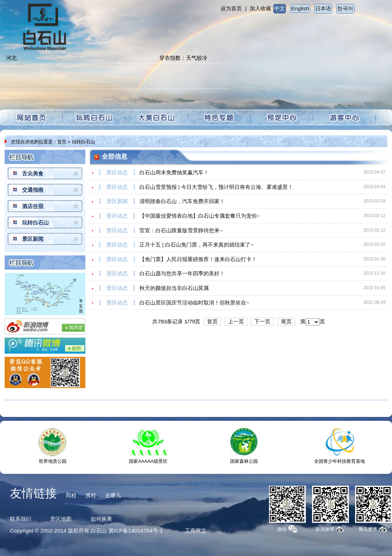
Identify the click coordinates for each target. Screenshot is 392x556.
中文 (280, 8)
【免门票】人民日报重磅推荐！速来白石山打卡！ (198, 259)
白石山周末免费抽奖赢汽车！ (174, 172)
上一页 (236, 321)
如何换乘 (101, 519)
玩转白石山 (35, 223)
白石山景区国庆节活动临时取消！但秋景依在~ (194, 303)
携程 (91, 495)
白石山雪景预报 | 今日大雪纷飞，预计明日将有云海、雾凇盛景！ (216, 187)
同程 (71, 495)
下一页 (262, 321)
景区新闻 (33, 239)
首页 (62, 142)
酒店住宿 (33, 206)
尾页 (286, 321)
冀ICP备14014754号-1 (136, 531)
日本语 (323, 8)
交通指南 (33, 190)
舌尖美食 (33, 173)
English (300, 8)
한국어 (345, 8)
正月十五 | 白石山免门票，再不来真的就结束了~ (197, 245)
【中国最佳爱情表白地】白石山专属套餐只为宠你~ (200, 216)
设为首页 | (234, 8)
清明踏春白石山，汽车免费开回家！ (182, 201)
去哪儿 (113, 495)
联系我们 (21, 519)
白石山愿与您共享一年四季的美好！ (182, 273)
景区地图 (61, 519)
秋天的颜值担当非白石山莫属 (174, 288)
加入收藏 (260, 8)
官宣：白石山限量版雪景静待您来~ (181, 230)
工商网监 (196, 531)
